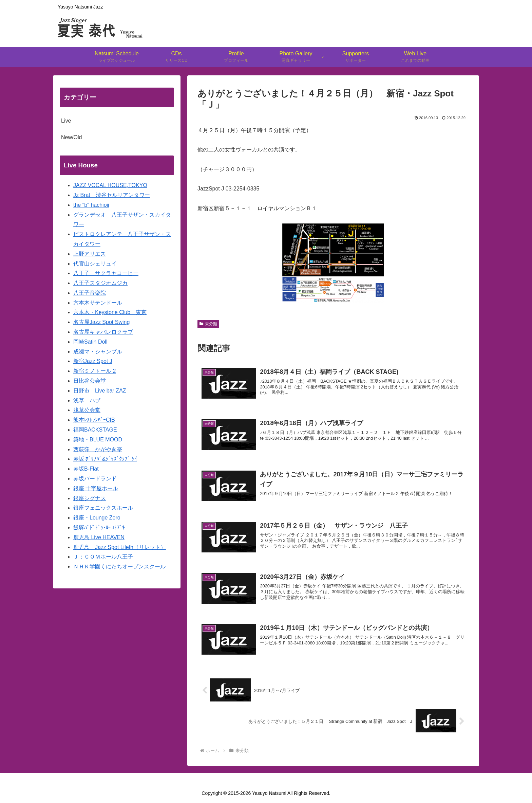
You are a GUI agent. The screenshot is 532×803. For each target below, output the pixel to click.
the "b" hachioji (91, 205)
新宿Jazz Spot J (93, 361)
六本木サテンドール (98, 303)
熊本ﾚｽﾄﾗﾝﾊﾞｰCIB (94, 420)
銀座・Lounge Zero (97, 518)
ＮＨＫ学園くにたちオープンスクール (119, 567)
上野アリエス (90, 254)
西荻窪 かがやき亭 (98, 449)
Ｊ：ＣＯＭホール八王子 (103, 557)
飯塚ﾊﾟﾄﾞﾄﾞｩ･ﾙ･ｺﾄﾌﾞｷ (99, 527)
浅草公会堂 (87, 410)
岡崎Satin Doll (90, 342)
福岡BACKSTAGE (95, 430)
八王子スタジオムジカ (100, 283)
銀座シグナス (90, 498)
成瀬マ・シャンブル (98, 352)
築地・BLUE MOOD (98, 440)
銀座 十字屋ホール (96, 488)
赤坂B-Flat (86, 469)
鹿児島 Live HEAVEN (99, 537)
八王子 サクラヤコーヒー (106, 273)
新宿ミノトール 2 (94, 371)
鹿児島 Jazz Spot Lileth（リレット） (120, 547)
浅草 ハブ (87, 400)
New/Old (71, 137)
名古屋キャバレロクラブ (103, 332)
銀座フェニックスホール (103, 508)
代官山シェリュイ (95, 264)
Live (66, 121)
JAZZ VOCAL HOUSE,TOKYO (110, 185)
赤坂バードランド (95, 479)
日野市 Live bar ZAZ (100, 391)
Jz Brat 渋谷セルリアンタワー (112, 195)
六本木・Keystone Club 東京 (110, 312)
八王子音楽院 (90, 293)
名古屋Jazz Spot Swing (101, 322)
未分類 (208, 324)
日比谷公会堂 (90, 381)
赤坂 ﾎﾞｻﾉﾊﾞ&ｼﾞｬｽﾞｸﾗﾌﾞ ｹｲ (105, 459)
